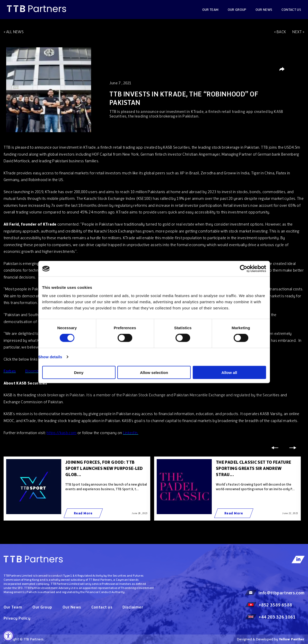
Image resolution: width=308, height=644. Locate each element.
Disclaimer (133, 607)
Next (297, 32)
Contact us (291, 10)
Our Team (210, 10)
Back (281, 32)
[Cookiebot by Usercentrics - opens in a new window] (244, 269)
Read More (83, 513)
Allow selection (154, 372)
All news (15, 32)
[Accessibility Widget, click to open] (8, 636)
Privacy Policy (17, 618)
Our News (72, 607)
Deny (79, 372)
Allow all (229, 372)
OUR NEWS (264, 10)
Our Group (237, 10)
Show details (50, 357)
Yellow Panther (292, 639)
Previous (275, 448)
